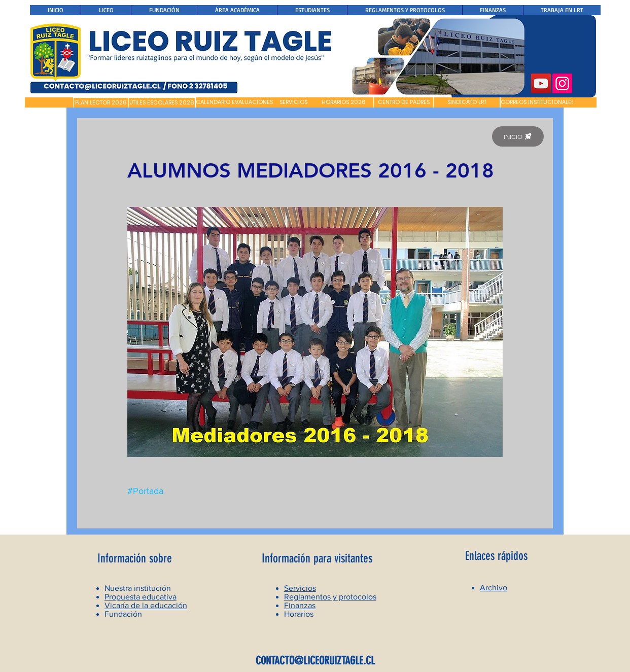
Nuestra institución (138, 588)
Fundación (123, 614)
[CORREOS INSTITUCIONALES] (537, 102)
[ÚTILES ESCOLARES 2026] (162, 103)
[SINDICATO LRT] (467, 102)
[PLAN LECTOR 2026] (101, 103)
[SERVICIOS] (293, 102)
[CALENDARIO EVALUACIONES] (234, 102)
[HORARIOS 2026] (344, 102)
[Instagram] (562, 83)
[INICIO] (518, 136)
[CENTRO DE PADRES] (404, 102)
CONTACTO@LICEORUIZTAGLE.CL (315, 661)
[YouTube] (541, 83)
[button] (49, 102)
